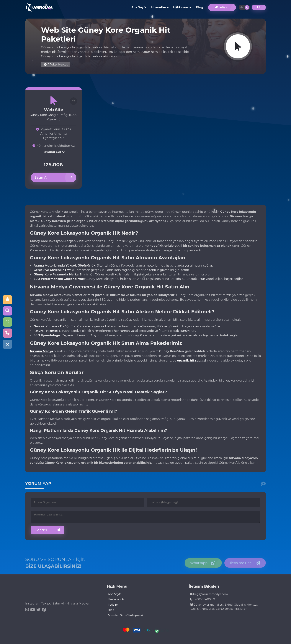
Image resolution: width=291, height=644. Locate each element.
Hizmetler (159, 7)
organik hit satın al (192, 360)
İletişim (222, 7)
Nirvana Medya (41, 351)
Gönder (48, 530)
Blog (200, 7)
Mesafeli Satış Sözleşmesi (125, 615)
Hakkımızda (182, 7)
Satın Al (54, 177)
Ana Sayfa (139, 7)
